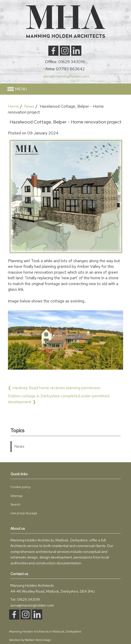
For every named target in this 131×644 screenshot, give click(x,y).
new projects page (24, 513)
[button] (17, 89)
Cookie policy (20, 487)
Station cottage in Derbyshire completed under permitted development (59, 399)
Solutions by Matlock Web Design (30, 640)
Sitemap (17, 496)
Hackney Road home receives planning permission (56, 388)
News (29, 106)
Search (15, 505)
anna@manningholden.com (66, 76)
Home (13, 106)
